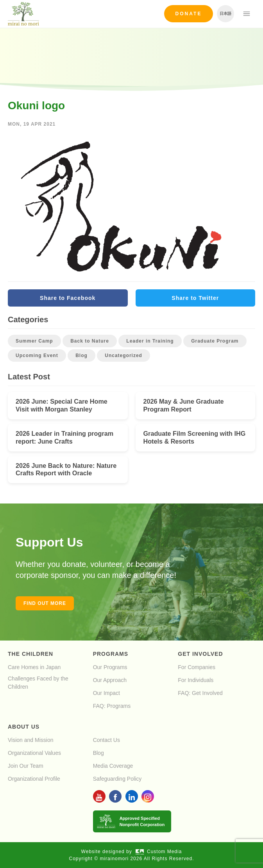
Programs (111, 654)
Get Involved (200, 654)
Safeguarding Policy (117, 779)
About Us (24, 727)
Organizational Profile (34, 779)
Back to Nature (90, 341)
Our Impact (106, 693)
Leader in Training (150, 341)
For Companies (197, 667)
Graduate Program (215, 341)
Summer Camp (34, 341)
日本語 (225, 14)
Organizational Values (34, 753)
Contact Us (106, 740)
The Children (30, 654)
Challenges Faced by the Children (38, 683)
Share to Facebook (68, 298)
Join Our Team (26, 766)
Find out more (45, 603)
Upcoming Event (37, 356)
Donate (189, 14)
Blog (81, 356)
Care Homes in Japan (34, 667)
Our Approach (110, 680)
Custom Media (159, 852)
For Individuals (196, 680)
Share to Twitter (195, 298)
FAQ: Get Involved (200, 693)
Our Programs (110, 667)
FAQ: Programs (112, 706)
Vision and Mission (30, 740)
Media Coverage (113, 766)
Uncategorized (123, 356)
